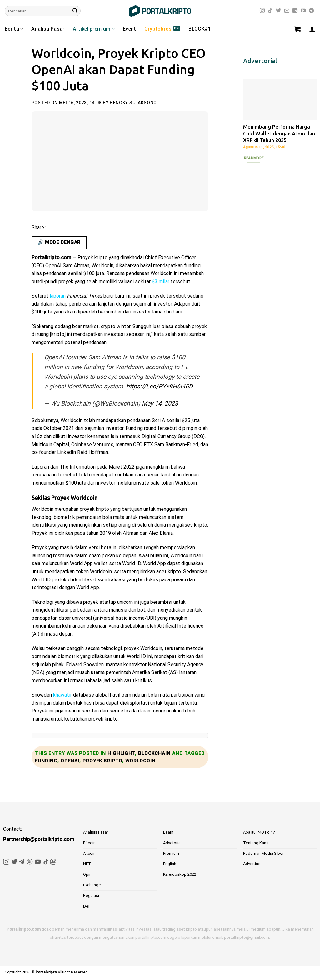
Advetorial (172, 843)
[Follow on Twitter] (278, 11)
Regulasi (91, 896)
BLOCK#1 (200, 29)
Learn (168, 832)
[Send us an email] (287, 11)
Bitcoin (89, 843)
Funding (46, 761)
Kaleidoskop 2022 (180, 874)
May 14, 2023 (160, 404)
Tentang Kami (256, 843)
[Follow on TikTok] (270, 11)
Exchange (92, 885)
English (170, 864)
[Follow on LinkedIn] (295, 11)
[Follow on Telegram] (311, 11)
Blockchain (154, 753)
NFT (87, 864)
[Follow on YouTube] (303, 11)
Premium (171, 853)
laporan (58, 296)
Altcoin (89, 853)
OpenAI (70, 761)
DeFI (87, 906)
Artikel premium (94, 29)
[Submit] (75, 11)
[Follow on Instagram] (262, 11)
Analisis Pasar (96, 832)
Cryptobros (158, 29)
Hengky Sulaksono (133, 103)
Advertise (252, 864)
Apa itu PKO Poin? (259, 832)
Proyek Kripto (102, 761)
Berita (14, 29)
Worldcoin (140, 761)
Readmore (254, 158)
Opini (88, 874)
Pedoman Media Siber (263, 853)
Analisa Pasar (48, 29)
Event (130, 29)
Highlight (121, 753)
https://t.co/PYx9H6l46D (160, 386)
